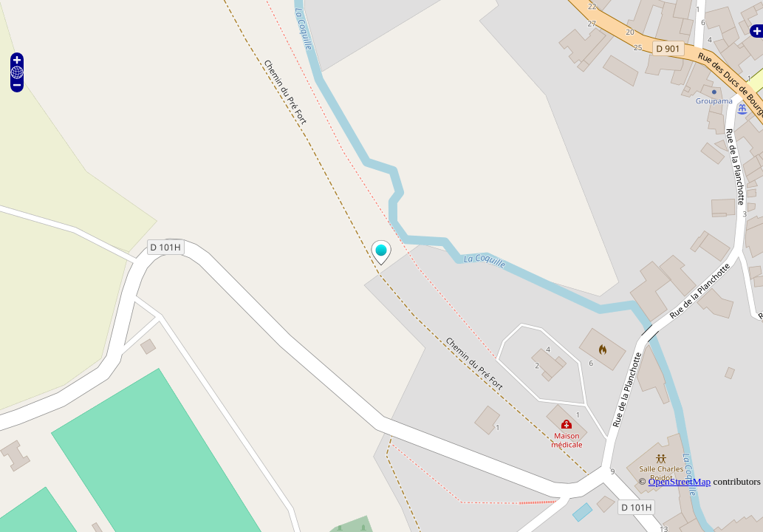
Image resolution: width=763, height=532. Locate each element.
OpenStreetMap (680, 481)
